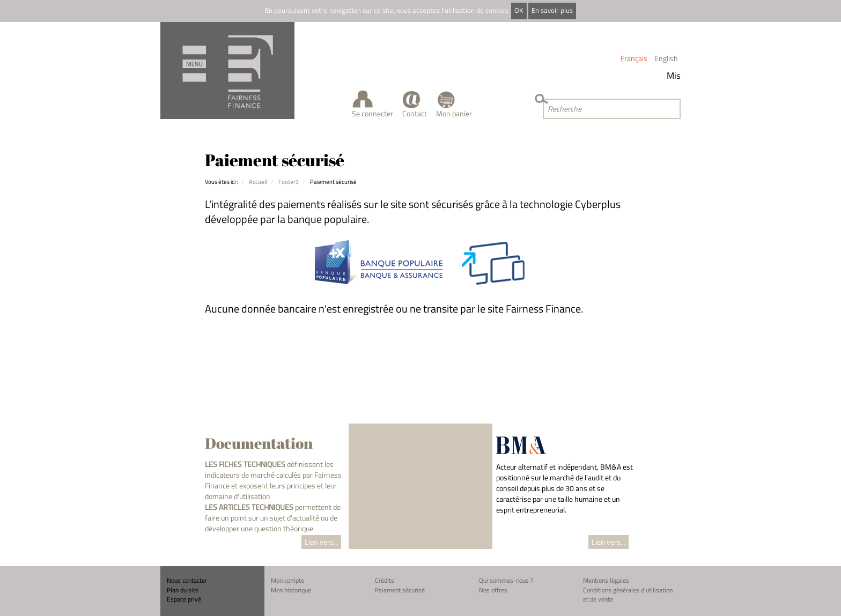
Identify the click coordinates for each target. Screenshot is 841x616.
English (666, 58)
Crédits (385, 580)
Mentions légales (606, 580)
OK (519, 10)
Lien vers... (322, 542)
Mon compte (287, 580)
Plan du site (183, 590)
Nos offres (493, 590)
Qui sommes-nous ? (506, 580)
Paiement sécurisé (400, 590)
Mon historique (291, 590)
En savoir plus (552, 10)
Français (634, 58)
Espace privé (184, 599)
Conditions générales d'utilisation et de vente (628, 595)
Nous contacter (187, 580)
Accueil (258, 181)
